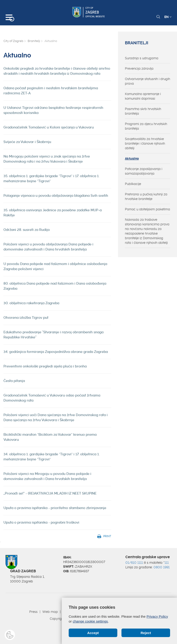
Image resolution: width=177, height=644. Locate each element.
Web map (50, 612)
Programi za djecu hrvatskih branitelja (146, 126)
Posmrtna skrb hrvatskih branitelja (143, 111)
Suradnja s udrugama (142, 58)
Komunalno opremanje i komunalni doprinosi (143, 96)
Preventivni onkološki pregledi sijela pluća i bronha (45, 366)
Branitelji (34, 41)
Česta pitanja (14, 381)
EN (168, 17)
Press (33, 612)
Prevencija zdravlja (139, 69)
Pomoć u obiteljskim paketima (147, 209)
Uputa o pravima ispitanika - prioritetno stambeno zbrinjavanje (55, 508)
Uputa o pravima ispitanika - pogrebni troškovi (41, 522)
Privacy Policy (157, 616)
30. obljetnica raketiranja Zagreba (31, 303)
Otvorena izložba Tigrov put (26, 318)
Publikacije (133, 184)
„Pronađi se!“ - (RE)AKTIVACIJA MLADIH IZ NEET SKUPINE (50, 493)
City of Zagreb (13, 41)
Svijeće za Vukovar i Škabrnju (27, 142)
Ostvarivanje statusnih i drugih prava (147, 81)
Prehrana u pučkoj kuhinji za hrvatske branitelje (146, 197)
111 (167, 563)
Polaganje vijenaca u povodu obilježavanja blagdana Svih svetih (56, 196)
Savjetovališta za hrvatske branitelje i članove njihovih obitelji (145, 143)
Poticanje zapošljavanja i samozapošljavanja (144, 171)
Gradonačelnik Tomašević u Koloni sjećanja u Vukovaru (49, 127)
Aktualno (132, 158)
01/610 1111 (134, 563)
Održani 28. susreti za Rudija (27, 230)
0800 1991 (162, 567)
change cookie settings (90, 621)
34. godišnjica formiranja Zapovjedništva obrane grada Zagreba (56, 352)
